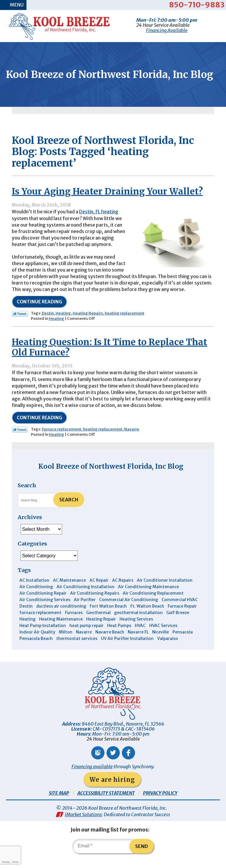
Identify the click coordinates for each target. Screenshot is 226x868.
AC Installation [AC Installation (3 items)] (34, 591)
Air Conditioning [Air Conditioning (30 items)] (36, 598)
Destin (48, 324)
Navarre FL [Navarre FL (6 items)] (138, 643)
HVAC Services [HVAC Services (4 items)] (163, 637)
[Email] (105, 857)
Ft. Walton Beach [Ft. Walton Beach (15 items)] (147, 617)
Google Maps (98, 764)
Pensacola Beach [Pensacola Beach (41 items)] (36, 650)
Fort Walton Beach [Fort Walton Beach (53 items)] (108, 617)
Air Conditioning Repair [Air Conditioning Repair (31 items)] (43, 604)
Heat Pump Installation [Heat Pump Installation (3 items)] (43, 637)
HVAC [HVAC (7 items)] (140, 637)
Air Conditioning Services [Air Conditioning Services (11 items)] (45, 611)
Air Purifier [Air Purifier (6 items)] (85, 611)
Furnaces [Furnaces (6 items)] (74, 624)
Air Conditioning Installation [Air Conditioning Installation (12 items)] (85, 598)
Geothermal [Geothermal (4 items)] (98, 624)
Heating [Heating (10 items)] (28, 630)
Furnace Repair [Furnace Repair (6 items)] (182, 617)
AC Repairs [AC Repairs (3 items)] (123, 591)
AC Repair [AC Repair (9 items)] (99, 591)
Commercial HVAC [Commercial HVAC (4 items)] (180, 611)
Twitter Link (20, 324)
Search (69, 511)
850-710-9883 (197, 5)
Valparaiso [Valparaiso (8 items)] (168, 650)
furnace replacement (62, 440)
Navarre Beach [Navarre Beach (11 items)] (110, 643)
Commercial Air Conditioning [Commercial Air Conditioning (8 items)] (129, 611)
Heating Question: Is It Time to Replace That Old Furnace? (109, 358)
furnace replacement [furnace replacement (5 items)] (40, 624)
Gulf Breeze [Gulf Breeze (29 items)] (178, 624)
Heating (63, 324)
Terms (16, 862)
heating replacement (124, 324)
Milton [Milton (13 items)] (66, 643)
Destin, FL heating (99, 221)
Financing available (92, 778)
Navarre (132, 440)
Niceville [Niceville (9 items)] (161, 643)
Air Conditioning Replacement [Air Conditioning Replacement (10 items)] (153, 604)
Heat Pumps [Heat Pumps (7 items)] (119, 637)
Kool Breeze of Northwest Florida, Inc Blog (111, 477)
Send (142, 857)
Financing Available (167, 30)
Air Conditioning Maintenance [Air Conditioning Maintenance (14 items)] (148, 598)
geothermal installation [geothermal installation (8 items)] (138, 624)
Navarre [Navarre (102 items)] (84, 643)
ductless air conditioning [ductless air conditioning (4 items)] (61, 617)
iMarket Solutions (83, 826)
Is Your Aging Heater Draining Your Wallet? (107, 201)
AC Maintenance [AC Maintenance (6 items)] (69, 591)
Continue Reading (39, 312)
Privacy (6, 862)
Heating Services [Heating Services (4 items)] (136, 630)
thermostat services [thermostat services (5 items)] (77, 650)
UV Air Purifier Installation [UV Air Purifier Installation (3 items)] (127, 650)
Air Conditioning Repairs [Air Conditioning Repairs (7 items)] (95, 604)
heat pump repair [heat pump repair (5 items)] (87, 637)
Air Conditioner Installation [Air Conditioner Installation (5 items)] (165, 591)
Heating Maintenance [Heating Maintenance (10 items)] (61, 630)
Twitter (113, 764)
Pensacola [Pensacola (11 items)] (183, 643)
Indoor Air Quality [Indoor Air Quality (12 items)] (37, 643)
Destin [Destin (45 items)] (26, 617)
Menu (17, 5)
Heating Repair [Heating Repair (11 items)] (101, 630)
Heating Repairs (88, 324)
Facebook (128, 764)
